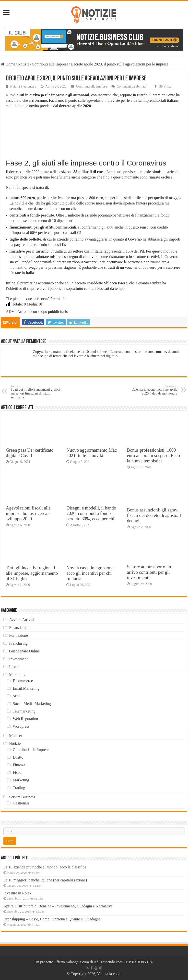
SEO (16, 696)
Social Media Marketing (32, 704)
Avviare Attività (22, 620)
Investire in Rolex (18, 893)
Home (8, 64)
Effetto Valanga (66, 962)
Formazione (18, 635)
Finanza (19, 765)
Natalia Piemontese (23, 86)
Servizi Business (22, 797)
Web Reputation (25, 719)
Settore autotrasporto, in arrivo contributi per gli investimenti (149, 572)
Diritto (18, 757)
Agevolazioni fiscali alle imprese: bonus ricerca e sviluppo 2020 (28, 513)
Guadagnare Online (24, 651)
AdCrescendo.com (108, 962)
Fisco (17, 772)
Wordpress (21, 726)
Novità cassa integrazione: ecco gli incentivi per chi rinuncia (90, 573)
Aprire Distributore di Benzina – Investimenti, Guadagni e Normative (58, 906)
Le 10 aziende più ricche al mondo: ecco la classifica (45, 867)
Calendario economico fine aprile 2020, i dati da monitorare (152, 390)
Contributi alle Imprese (50, 64)
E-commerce (23, 681)
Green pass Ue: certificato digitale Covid (30, 453)
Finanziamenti (20, 628)
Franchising (18, 643)
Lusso (14, 667)
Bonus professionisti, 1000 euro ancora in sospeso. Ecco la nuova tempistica (153, 455)
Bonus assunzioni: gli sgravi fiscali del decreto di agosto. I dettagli (154, 515)
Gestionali (21, 803)
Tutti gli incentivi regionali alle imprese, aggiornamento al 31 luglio (32, 573)
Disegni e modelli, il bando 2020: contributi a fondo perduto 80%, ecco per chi (91, 513)
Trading (19, 788)
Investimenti (19, 659)
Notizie (23, 64)
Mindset (15, 736)
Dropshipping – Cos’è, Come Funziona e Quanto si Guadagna (52, 919)
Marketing (17, 675)
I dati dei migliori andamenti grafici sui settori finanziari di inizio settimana (36, 392)
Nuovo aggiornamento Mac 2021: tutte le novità (92, 453)
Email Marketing (26, 688)
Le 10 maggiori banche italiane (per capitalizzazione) (45, 880)
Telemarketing (24, 711)
